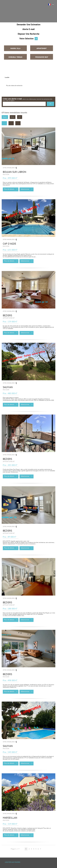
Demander (29, 25)
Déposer (29, 34)
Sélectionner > (27, 189)
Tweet (22, 867)
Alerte (29, 29)
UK (53, 5)
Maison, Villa (15, 49)
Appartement (42, 49)
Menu (5, 5)
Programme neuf (42, 57)
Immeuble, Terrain (15, 57)
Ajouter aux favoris (13, 862)
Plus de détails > (11, 189)
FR (50, 5)
